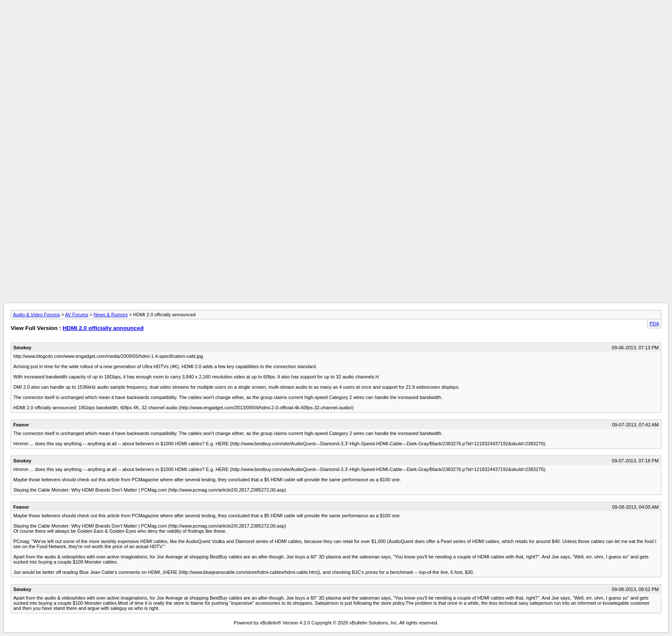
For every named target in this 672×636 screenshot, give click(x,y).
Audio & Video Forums (36, 315)
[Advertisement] (336, 23)
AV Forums (77, 315)
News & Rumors (111, 315)
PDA (654, 324)
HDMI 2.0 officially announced (103, 328)
